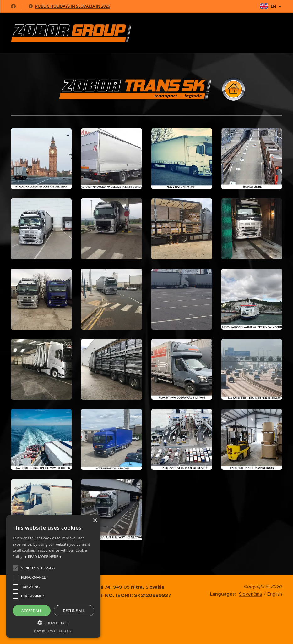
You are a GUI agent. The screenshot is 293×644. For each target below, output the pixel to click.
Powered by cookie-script (54, 631)
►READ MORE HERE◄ (43, 556)
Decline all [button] (74, 611)
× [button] (95, 521)
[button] (53, 622)
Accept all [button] (32, 611)
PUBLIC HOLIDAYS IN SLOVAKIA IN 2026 (73, 6)
